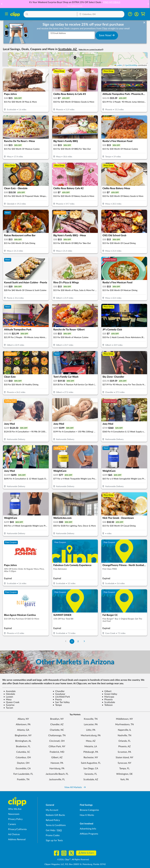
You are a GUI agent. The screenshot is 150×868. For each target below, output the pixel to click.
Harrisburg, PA (57, 768)
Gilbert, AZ (57, 757)
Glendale (9, 694)
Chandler (59, 691)
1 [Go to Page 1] (72, 641)
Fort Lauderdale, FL (23, 774)
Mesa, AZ (91, 741)
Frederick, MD (57, 752)
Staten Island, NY (124, 757)
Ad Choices (14, 834)
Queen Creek (11, 702)
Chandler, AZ (57, 724)
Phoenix (107, 700)
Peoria (57, 700)
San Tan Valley (61, 702)
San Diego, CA (91, 768)
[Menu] (6, 14)
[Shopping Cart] (143, 14)
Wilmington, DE (124, 774)
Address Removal (17, 839)
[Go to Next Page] (84, 641)
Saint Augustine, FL (91, 763)
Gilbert (107, 691)
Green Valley (110, 694)
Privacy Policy (15, 819)
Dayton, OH (23, 763)
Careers (12, 824)
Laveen (8, 697)
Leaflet (118, 65)
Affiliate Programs (89, 834)
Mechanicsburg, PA (91, 735)
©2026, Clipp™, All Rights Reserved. (73, 860)
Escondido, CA (23, 768)
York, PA (124, 780)
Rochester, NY (91, 757)
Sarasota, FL (91, 774)
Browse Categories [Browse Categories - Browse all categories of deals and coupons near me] (89, 810)
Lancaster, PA (91, 724)
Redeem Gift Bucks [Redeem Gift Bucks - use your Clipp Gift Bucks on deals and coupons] (55, 815)
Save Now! (107, 35)
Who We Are (15, 809)
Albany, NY (23, 719)
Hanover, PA (57, 763)
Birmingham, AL (23, 741)
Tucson (8, 708)
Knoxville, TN (91, 719)
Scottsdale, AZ (91, 780)
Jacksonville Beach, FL (57, 774)
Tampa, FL (124, 768)
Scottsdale (108, 702)
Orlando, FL (124, 741)
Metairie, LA (91, 746)
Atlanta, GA (23, 730)
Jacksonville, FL (57, 780)
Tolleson (107, 705)
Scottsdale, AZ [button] (68, 49)
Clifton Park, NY (57, 746)
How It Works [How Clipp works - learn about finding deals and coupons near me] (87, 815)
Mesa (7, 700)
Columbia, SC (23, 752)
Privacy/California (17, 829)
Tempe (57, 705)
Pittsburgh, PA (91, 752)
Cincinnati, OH (57, 741)
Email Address (58, 33)
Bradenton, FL (23, 746)
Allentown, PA (23, 724)
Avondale (10, 691)
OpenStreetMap (131, 65)
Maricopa (108, 697)
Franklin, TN (23, 780)
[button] (148, 4)
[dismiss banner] (144, 23)
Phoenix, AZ (124, 746)
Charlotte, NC (57, 730)
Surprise (9, 705)
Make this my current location (91, 50)
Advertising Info (88, 829)
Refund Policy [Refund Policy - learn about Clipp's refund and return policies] (53, 820)
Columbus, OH (23, 757)
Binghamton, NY (23, 735)
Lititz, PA (91, 730)
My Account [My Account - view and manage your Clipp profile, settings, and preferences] (52, 810)
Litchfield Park (61, 697)
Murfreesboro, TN (124, 724)
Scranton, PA (124, 752)
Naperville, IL (124, 730)
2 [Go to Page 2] (78, 641)
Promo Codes (53, 835)
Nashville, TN (124, 735)
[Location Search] (101, 14)
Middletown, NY (124, 719)
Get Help (50, 830)
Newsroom (14, 814)
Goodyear (59, 694)
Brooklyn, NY (57, 719)
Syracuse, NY (124, 763)
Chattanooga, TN (57, 735)
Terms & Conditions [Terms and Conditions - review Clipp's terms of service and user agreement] (56, 825)
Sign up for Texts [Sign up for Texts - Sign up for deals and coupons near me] (54, 840)
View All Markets (75, 787)
